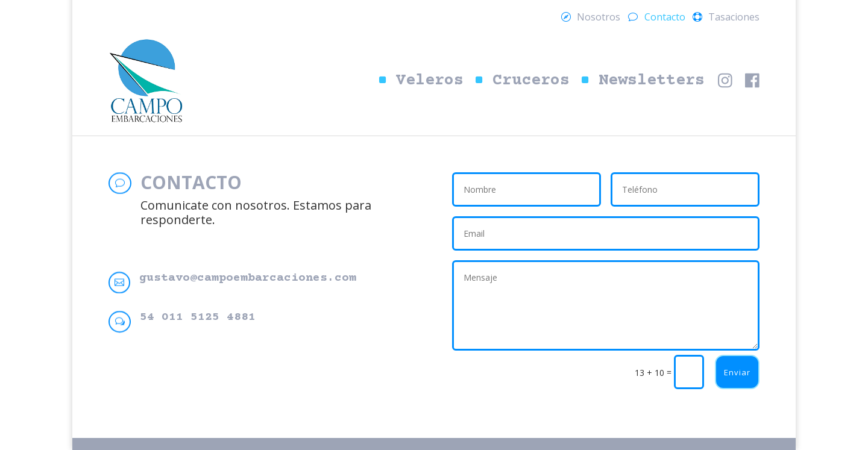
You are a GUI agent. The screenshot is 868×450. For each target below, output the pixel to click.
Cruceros (531, 81)
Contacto (665, 18)
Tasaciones (734, 18)
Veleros (430, 81)
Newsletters (652, 81)
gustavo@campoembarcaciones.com (248, 278)
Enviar (737, 372)
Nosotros (599, 18)
